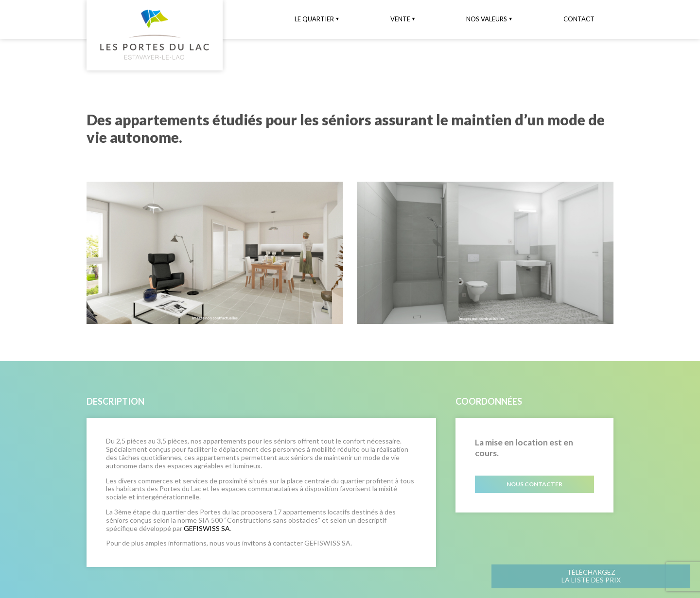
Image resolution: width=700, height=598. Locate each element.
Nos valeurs (487, 19)
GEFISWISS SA (207, 528)
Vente (400, 19)
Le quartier (314, 19)
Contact (579, 19)
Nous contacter (534, 484)
